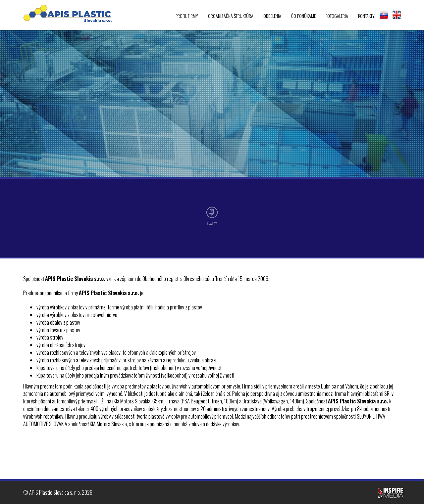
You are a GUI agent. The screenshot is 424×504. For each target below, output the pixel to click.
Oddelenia (272, 16)
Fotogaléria (337, 16)
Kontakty (366, 16)
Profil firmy (187, 16)
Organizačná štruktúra (231, 16)
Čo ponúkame (303, 16)
